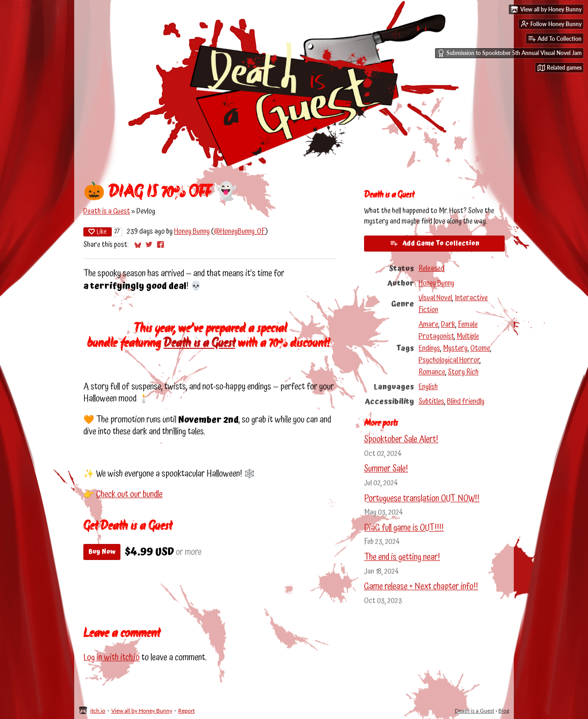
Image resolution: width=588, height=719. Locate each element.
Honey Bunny (192, 231)
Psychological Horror (449, 360)
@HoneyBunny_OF (240, 231)
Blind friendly (466, 401)
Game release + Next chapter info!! (421, 587)
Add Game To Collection (435, 243)
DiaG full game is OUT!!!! (404, 528)
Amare (428, 324)
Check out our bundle (129, 495)
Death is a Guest (107, 211)
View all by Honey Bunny (142, 711)
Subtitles (431, 401)
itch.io (98, 711)
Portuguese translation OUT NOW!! (422, 499)
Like (98, 232)
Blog (504, 711)
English (428, 387)
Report (186, 711)
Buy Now (102, 552)
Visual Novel (435, 298)
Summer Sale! (386, 469)
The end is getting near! (402, 557)
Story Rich (463, 372)
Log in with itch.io (112, 658)
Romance (432, 372)
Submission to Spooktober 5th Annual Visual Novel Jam (509, 53)
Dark (448, 324)
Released (431, 269)
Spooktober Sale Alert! (401, 440)
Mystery (455, 348)
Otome (480, 348)
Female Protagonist (448, 330)
